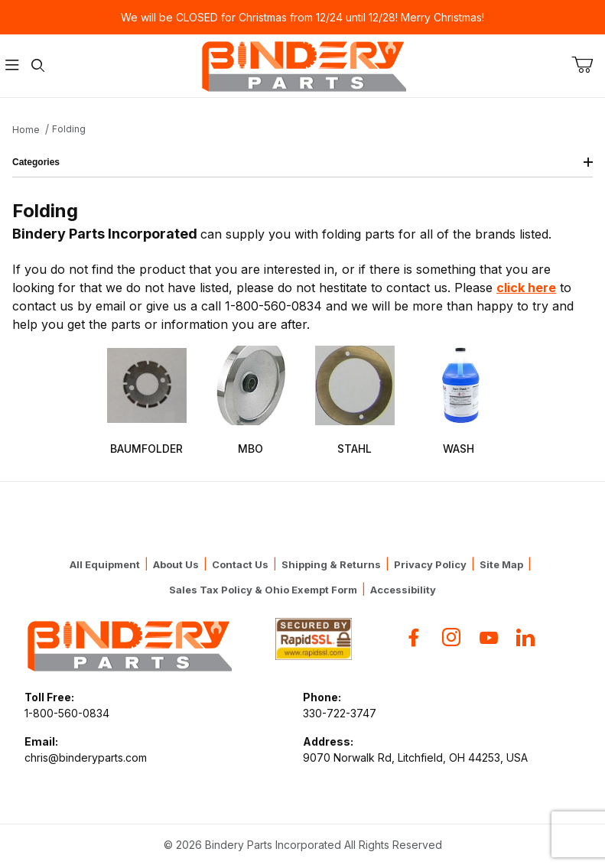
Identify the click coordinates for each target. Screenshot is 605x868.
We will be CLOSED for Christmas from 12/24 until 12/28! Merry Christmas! (302, 17)
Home (26, 130)
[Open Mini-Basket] (588, 65)
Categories (302, 162)
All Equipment (105, 564)
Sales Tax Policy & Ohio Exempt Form (263, 590)
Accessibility (403, 590)
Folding (69, 129)
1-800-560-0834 (67, 713)
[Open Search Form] (38, 66)
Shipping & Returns (331, 564)
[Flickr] (525, 637)
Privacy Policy (430, 564)
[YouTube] (489, 637)
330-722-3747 (340, 713)
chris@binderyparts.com (86, 757)
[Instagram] (451, 637)
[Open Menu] (13, 66)
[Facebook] (414, 637)
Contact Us (240, 564)
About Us (176, 564)
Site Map (501, 564)
